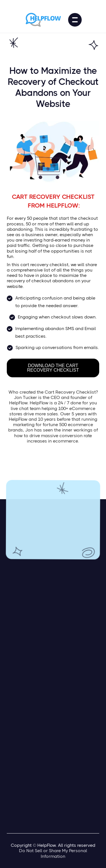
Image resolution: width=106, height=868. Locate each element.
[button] (75, 20)
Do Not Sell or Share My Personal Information (53, 853)
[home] (44, 20)
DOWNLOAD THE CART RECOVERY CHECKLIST (53, 368)
